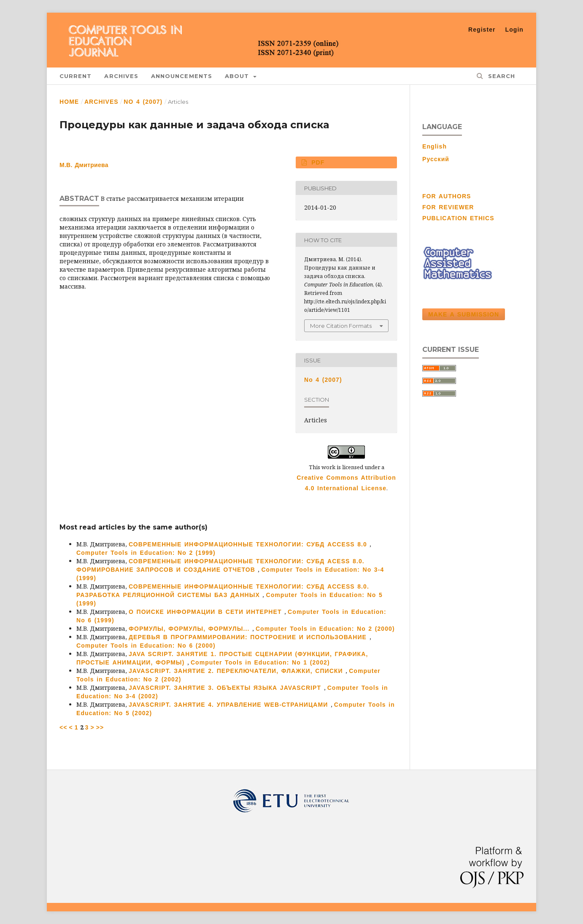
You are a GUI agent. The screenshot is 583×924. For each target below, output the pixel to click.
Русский (436, 159)
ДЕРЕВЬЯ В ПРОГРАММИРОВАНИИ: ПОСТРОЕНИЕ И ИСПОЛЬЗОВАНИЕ (249, 637)
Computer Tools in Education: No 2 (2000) (325, 629)
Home (69, 102)
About (238, 76)
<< (63, 727)
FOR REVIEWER (448, 207)
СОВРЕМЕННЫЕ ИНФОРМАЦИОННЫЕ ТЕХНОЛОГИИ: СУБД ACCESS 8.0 (249, 544)
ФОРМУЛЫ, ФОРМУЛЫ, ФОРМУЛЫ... (190, 629)
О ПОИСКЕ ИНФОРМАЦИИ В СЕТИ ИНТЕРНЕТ (206, 612)
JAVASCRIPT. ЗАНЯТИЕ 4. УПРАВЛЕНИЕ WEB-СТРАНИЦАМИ (230, 705)
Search (500, 76)
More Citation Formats (341, 326)
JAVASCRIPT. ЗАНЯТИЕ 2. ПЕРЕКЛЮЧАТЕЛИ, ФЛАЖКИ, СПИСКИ (237, 671)
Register (482, 30)
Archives (121, 76)
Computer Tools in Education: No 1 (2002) (260, 662)
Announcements (182, 76)
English (435, 146)
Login (514, 30)
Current (76, 76)
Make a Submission (464, 314)
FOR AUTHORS (447, 196)
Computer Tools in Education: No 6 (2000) (146, 646)
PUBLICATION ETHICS (458, 218)
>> (100, 727)
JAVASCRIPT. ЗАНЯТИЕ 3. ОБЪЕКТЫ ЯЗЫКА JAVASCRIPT (226, 688)
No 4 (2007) (143, 102)
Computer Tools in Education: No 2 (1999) (146, 553)
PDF (317, 162)
